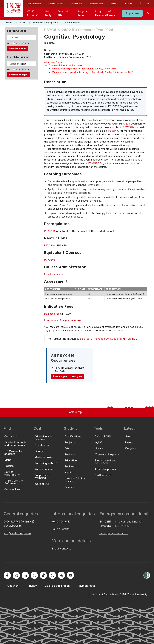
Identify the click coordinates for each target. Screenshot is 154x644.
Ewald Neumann (53, 274)
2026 (27, 43)
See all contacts (61, 549)
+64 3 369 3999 (13, 526)
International (77, 4)
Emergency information (114, 533)
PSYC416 (114, 131)
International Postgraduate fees (63, 320)
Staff (148, 4)
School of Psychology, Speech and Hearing (109, 339)
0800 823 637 (121, 526)
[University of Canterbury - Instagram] (16, 575)
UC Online (128, 4)
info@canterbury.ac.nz (17, 533)
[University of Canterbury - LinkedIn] (25, 575)
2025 (18, 43)
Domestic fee (52, 314)
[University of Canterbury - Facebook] (7, 575)
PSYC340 (128, 127)
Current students (56, 4)
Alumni (113, 4)
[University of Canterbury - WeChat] (61, 575)
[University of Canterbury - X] (52, 575)
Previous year (60, 376)
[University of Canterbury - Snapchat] (34, 575)
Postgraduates (96, 4)
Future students (34, 4)
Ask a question (61, 529)
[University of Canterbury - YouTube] (70, 575)
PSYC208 (125, 124)
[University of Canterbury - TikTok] (43, 575)
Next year (77, 376)
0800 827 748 (12, 522)
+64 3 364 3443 (61, 522)
